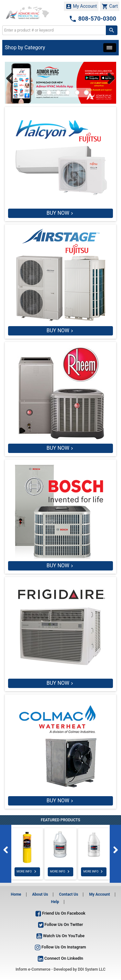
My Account (81, 6)
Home (16, 894)
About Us (40, 894)
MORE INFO (27, 872)
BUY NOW (58, 213)
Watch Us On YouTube (60, 936)
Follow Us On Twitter (61, 924)
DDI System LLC (92, 969)
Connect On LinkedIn (60, 958)
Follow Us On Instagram (60, 947)
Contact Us (69, 894)
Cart (110, 6)
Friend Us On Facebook (60, 913)
